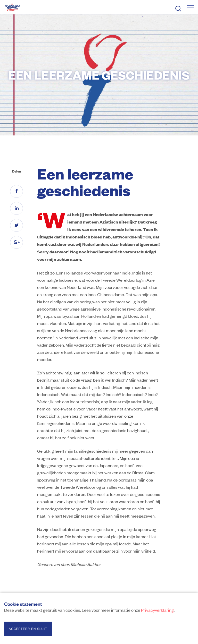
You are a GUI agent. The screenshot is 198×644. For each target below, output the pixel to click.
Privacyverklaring (157, 611)
